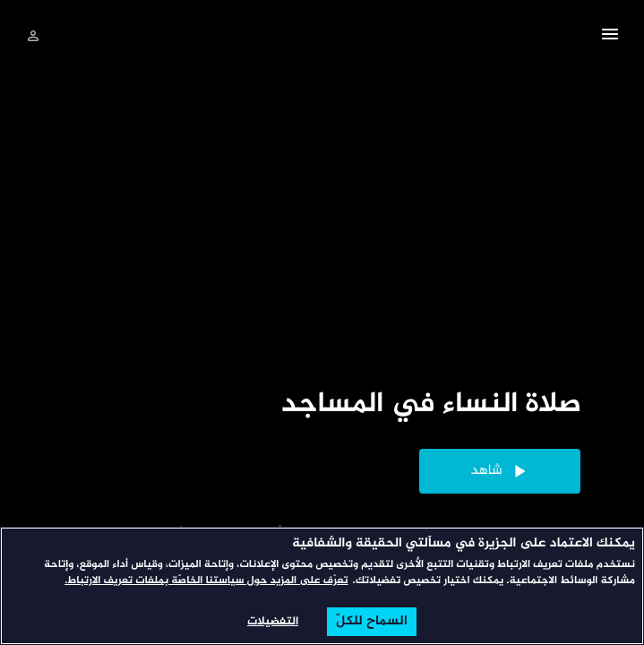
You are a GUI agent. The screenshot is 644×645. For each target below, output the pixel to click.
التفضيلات (273, 622)
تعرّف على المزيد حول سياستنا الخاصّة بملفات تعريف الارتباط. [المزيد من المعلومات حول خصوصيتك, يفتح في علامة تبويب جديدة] (206, 581)
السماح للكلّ (372, 622)
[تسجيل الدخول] (33, 36)
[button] (610, 37)
